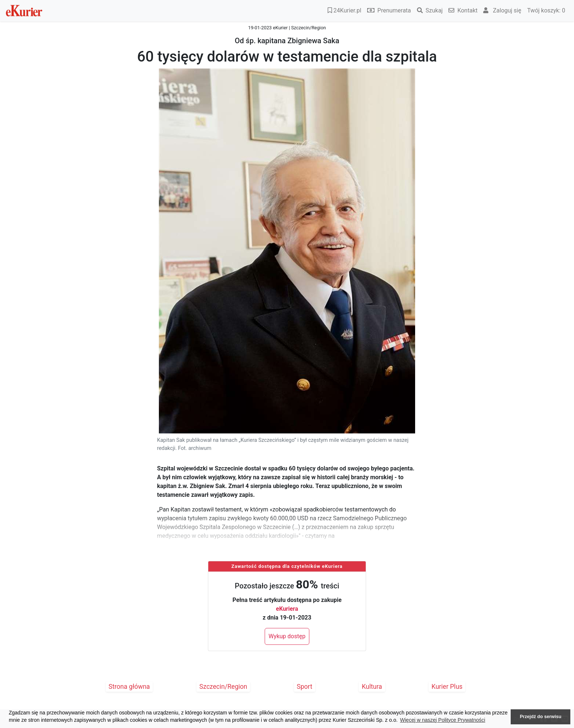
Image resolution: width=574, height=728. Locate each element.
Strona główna (129, 687)
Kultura (372, 687)
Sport (305, 687)
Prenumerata (389, 10)
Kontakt (463, 10)
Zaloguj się (502, 10)
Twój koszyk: (546, 10)
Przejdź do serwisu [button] (541, 717)
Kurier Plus (447, 687)
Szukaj (430, 10)
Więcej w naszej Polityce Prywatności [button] (443, 720)
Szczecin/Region (223, 687)
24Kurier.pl (344, 10)
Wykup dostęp (287, 636)
